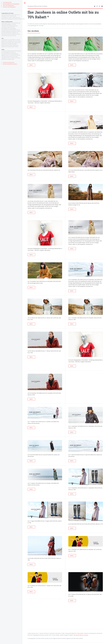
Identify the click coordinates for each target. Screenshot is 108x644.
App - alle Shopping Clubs (8, 5)
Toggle (25, 3)
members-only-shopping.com (9, 7)
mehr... (31, 65)
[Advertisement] (49, 125)
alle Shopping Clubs (7, 2)
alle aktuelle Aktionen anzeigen (81, 635)
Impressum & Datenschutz (9, 62)
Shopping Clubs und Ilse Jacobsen (37, 6)
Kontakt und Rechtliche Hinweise (10, 64)
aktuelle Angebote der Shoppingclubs (11, 4)
